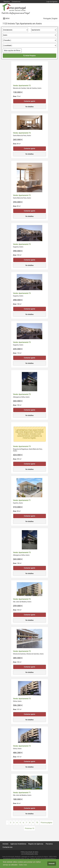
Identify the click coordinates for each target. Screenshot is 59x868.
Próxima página (46, 823)
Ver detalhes (29, 107)
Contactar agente (29, 101)
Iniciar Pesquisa (29, 56)
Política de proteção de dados (29, 852)
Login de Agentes (52, 2)
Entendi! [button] (52, 864)
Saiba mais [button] (23, 865)
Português (47, 19)
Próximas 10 (29, 828)
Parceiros (7, 2)
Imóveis (5, 844)
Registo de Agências (36, 844)
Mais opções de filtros (12, 51)
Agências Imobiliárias (18, 844)
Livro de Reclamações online (29, 854)
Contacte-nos (16, 2)
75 (37, 823)
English (55, 19)
